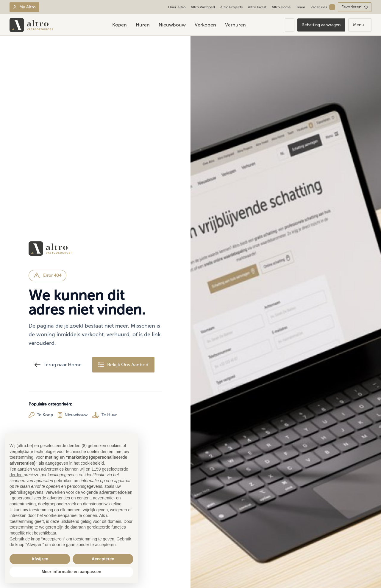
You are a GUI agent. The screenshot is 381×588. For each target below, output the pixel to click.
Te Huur (104, 415)
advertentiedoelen (116, 492)
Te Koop (41, 415)
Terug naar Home (58, 365)
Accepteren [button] (103, 559)
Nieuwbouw (73, 415)
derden (16, 475)
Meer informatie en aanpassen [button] (72, 572)
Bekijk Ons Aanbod (123, 365)
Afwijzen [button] (40, 559)
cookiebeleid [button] (92, 463)
